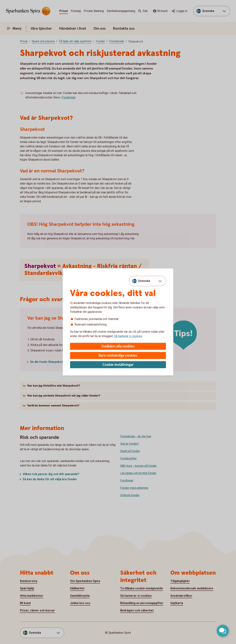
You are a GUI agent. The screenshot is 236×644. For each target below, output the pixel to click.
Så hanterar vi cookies (128, 336)
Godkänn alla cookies (118, 346)
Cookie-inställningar (118, 365)
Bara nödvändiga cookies (118, 356)
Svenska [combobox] (144, 281)
